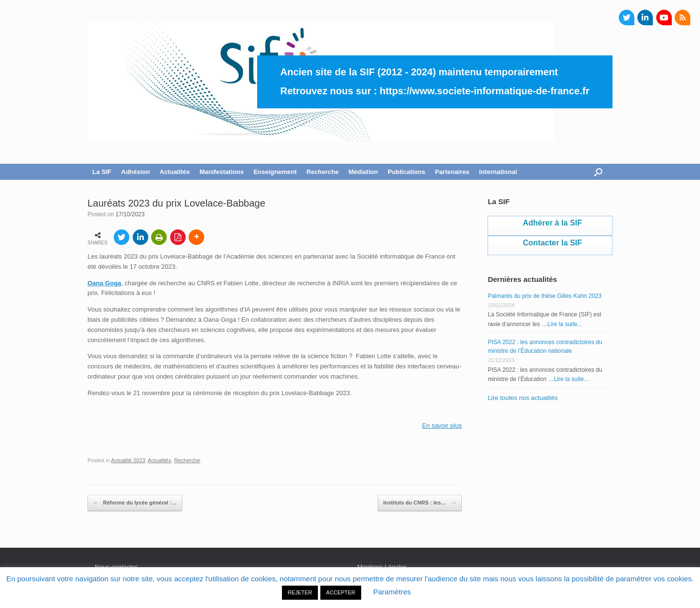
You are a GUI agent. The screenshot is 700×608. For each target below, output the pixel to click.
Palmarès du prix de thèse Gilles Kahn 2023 (544, 296)
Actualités (175, 172)
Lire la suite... (565, 324)
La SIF (102, 172)
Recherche (322, 172)
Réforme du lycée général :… (135, 503)
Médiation (363, 172)
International (498, 172)
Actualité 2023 (128, 460)
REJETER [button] (300, 592)
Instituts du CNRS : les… (420, 503)
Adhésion (135, 172)
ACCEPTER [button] (341, 592)
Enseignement (275, 172)
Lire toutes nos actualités (523, 398)
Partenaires (452, 172)
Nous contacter (116, 567)
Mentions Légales (382, 567)
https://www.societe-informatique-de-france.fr (485, 91)
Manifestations (221, 172)
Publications (406, 172)
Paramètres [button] (392, 592)
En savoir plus (442, 426)
